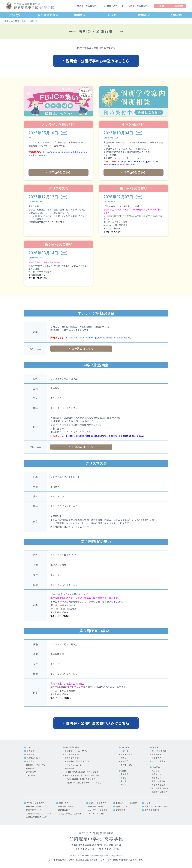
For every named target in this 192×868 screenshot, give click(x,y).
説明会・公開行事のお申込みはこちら (98, 61)
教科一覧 (70, 768)
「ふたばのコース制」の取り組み (81, 779)
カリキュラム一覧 (74, 765)
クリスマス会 (58, 222)
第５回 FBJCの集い (38, 278)
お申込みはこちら (60, 172)
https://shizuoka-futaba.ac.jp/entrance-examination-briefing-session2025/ (131, 163)
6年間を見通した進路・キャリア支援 (82, 772)
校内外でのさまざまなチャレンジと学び (84, 783)
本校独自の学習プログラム (78, 761)
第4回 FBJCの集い (113, 232)
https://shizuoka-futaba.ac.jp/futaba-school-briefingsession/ (99, 337)
